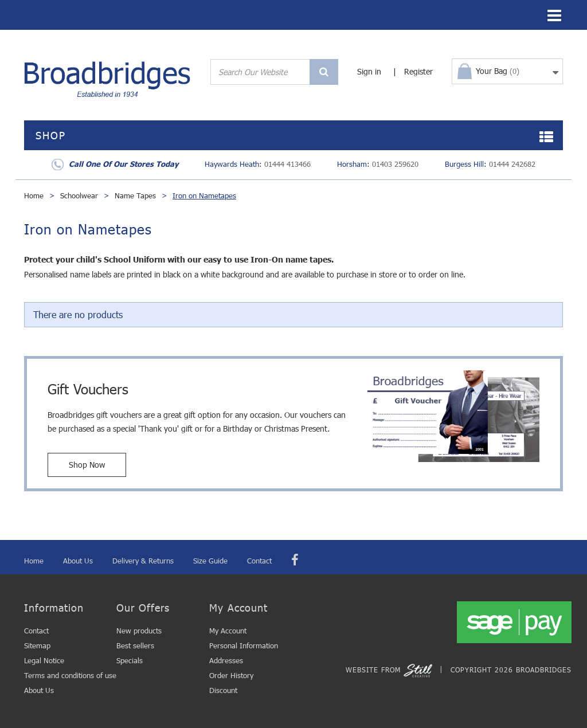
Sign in (369, 71)
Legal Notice (44, 660)
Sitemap (37, 645)
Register (418, 71)
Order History (231, 675)
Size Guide (210, 561)
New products (139, 631)
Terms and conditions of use (70, 675)
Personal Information (244, 645)
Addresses (226, 660)
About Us (78, 561)
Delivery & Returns (143, 561)
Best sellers (135, 645)
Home (34, 195)
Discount (223, 690)
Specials (130, 660)
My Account (228, 631)
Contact (259, 561)
